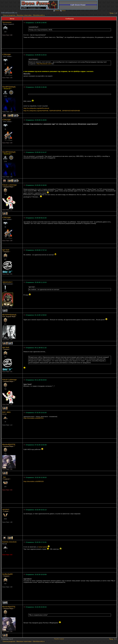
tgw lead (6, 250)
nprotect (6, 509)
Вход (63, 10)
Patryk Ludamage (9, 185)
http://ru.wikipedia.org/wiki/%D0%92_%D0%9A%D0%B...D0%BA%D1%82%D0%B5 (52, 111)
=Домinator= (7, 282)
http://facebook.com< (44, 64)
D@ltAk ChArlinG (9, 542)
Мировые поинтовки (24, 15)
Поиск (56, 10)
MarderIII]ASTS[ (9, 444)
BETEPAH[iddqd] (9, 315)
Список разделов (9, 15)
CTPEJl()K (7, 55)
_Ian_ (4, 477)
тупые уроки (43, 547)
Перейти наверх (59, 639)
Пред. (112, 13)
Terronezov (7, 22)
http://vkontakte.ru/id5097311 (34, 418)
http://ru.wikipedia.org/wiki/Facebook (36, 108)
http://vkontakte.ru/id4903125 (34, 481)
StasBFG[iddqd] (9, 87)
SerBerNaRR (7, 574)
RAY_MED (6, 412)
